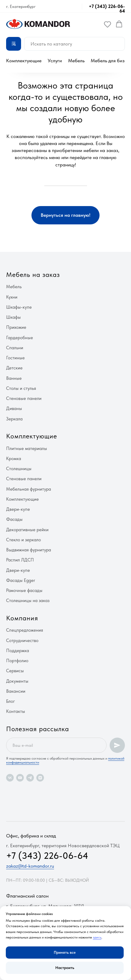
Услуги (55, 61)
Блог (11, 701)
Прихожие (16, 327)
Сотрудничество (22, 641)
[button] (107, 24)
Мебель (76, 61)
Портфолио (17, 661)
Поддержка (18, 651)
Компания (22, 618)
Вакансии (16, 691)
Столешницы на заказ (28, 601)
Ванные (14, 378)
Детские (14, 368)
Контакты (16, 711)
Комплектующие (24, 61)
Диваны (14, 408)
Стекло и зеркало (24, 540)
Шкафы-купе (19, 307)
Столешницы (19, 469)
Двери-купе (18, 509)
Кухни (12, 297)
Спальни (15, 348)
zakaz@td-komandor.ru (30, 866)
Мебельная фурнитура (29, 489)
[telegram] (30, 778)
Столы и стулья (21, 388)
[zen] (40, 778)
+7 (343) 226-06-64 (107, 9)
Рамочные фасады (24, 590)
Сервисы (15, 671)
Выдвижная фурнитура (29, 550)
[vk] (10, 778)
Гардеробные (20, 338)
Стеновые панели (24, 398)
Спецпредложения (25, 630)
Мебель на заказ (33, 274)
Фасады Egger (21, 580)
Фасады (14, 519)
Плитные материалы (27, 448)
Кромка (14, 459)
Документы (17, 681)
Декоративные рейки (27, 530)
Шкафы (13, 317)
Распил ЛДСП (20, 560)
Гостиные (15, 358)
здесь (97, 937)
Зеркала (14, 419)
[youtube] (20, 778)
